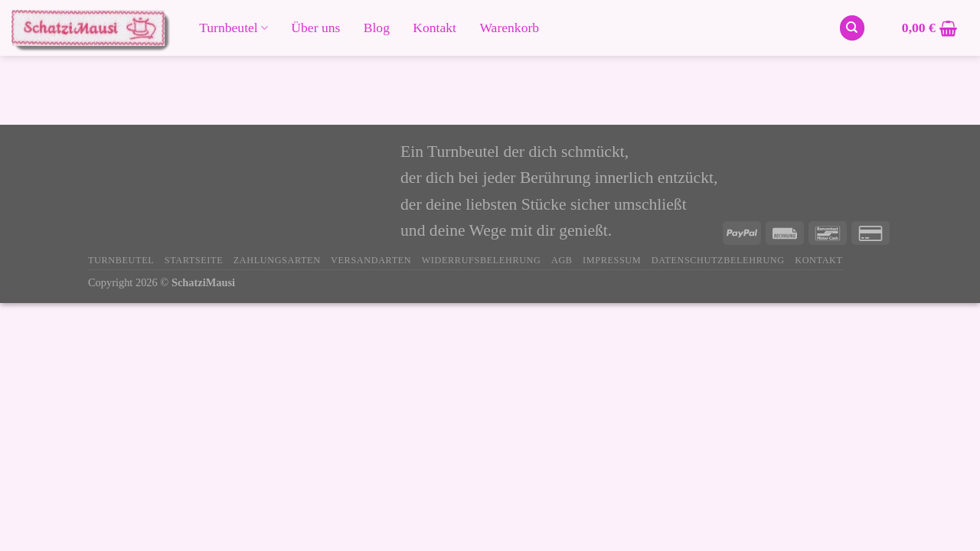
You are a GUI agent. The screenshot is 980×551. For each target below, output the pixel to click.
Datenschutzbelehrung (718, 260)
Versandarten (371, 260)
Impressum (612, 260)
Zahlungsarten (277, 260)
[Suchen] (852, 28)
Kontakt (434, 28)
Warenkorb (509, 28)
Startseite (194, 260)
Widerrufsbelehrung (482, 260)
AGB (562, 260)
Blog (377, 28)
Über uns (315, 28)
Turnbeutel (234, 28)
